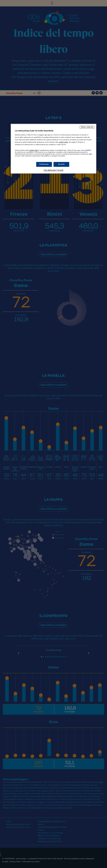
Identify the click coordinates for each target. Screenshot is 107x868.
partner (88, 150)
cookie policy (64, 142)
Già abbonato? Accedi (54, 170)
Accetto (61, 164)
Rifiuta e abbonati (87, 127)
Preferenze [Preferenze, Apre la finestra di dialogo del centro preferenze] (44, 164)
